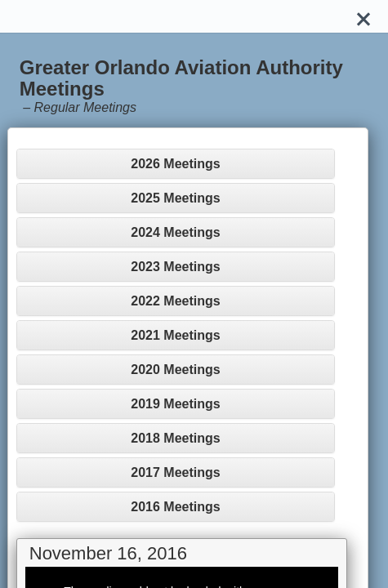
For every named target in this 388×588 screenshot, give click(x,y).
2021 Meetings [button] (175, 335)
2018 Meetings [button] (175, 438)
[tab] (176, 164)
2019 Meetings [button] (175, 404)
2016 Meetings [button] (175, 507)
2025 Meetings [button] (175, 198)
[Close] (363, 16)
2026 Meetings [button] (175, 164)
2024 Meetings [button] (175, 232)
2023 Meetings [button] (175, 267)
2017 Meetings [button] (175, 472)
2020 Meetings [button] (175, 370)
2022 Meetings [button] (175, 301)
